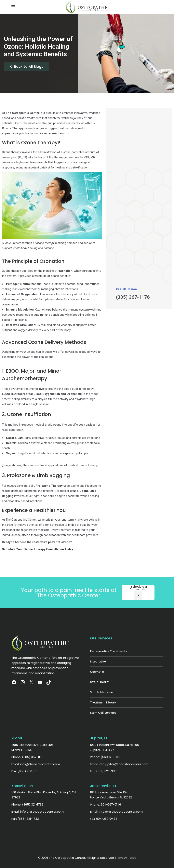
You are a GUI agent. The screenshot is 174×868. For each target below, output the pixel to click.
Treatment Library (103, 702)
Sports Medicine (101, 692)
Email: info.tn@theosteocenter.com (38, 812)
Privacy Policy (126, 858)
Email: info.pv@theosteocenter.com (116, 812)
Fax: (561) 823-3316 (104, 771)
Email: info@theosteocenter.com (36, 764)
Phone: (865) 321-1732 (27, 804)
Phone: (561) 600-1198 (106, 757)
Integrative (98, 661)
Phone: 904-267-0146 (106, 804)
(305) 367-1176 (133, 297)
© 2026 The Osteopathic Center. (62, 858)
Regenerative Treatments (108, 651)
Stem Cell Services (103, 713)
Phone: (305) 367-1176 (27, 757)
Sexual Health (100, 682)
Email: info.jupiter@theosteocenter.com (119, 764)
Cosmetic (97, 672)
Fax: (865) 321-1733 (25, 819)
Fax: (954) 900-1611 (25, 771)
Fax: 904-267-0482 (104, 819)
